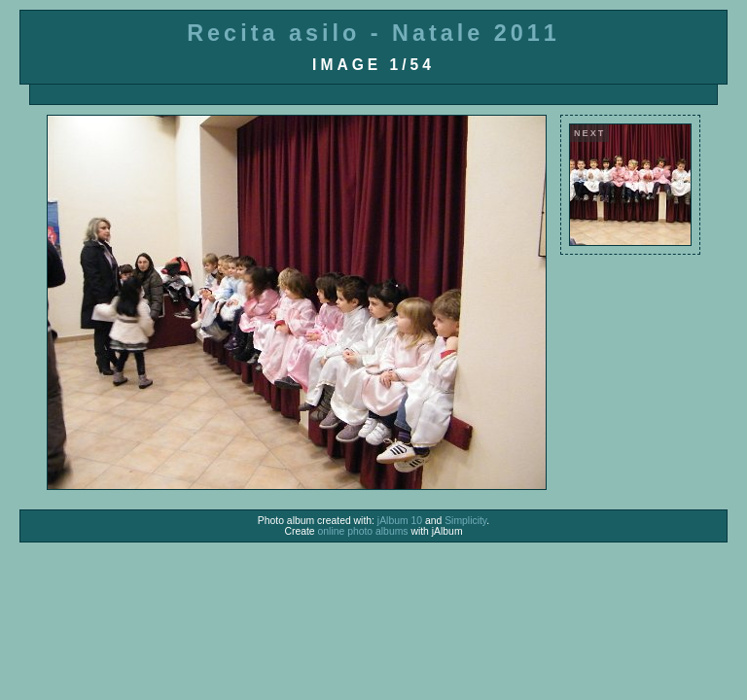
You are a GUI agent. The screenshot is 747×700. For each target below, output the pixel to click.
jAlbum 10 (400, 521)
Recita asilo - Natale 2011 (373, 33)
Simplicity (465, 521)
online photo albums (363, 531)
